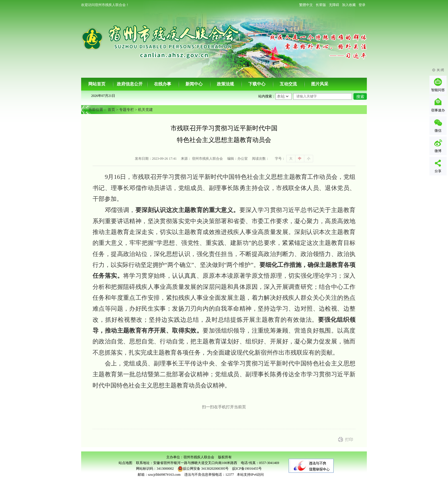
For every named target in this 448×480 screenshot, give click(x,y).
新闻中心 (194, 84)
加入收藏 (349, 5)
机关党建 (145, 110)
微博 (438, 151)
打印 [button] (349, 440)
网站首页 (97, 84)
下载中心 (257, 84)
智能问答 (438, 90)
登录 (362, 5)
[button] (321, 5)
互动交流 (288, 84)
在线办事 (163, 84)
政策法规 (225, 84)
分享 (438, 171)
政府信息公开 (130, 84)
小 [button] (309, 159)
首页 (111, 110)
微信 (438, 131)
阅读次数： (261, 159)
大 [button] (291, 159)
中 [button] (300, 159)
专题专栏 (127, 110)
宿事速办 (438, 110)
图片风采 (320, 84)
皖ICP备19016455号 (247, 469)
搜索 (360, 97)
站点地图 (125, 463)
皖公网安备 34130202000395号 (203, 469)
